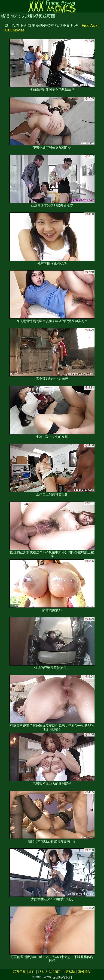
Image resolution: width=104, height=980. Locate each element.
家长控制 (85, 972)
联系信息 (19, 972)
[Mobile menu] (4, 6)
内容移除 (69, 972)
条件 (32, 972)
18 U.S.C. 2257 (49, 972)
